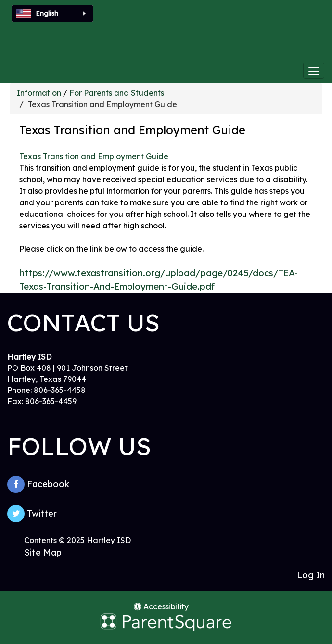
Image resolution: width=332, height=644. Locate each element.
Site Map (43, 552)
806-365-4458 (60, 390)
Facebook (38, 484)
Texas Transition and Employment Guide (94, 156)
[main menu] (314, 71)
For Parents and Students (117, 93)
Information (39, 93)
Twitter (32, 514)
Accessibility (161, 606)
